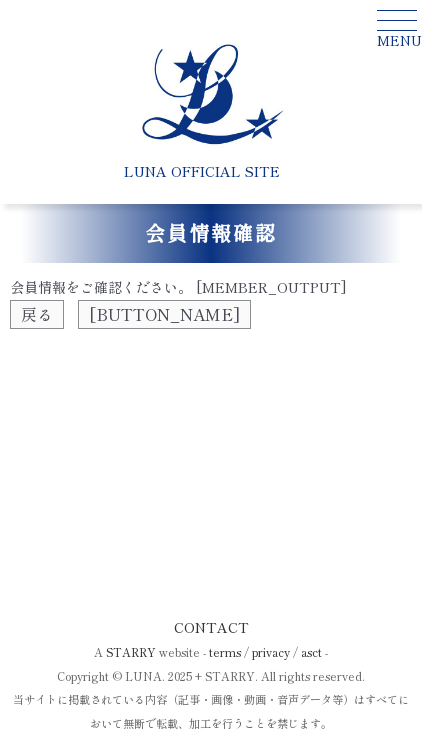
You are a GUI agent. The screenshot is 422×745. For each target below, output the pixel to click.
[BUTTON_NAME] (164, 314)
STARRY (131, 652)
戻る (37, 314)
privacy (271, 652)
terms (225, 652)
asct (311, 652)
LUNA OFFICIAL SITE (202, 171)
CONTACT (211, 627)
